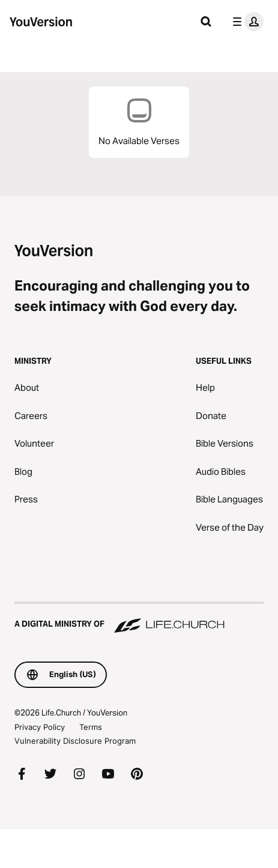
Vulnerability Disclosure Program (75, 741)
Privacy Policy (40, 727)
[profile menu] (246, 22)
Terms (91, 727)
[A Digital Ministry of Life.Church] (139, 618)
